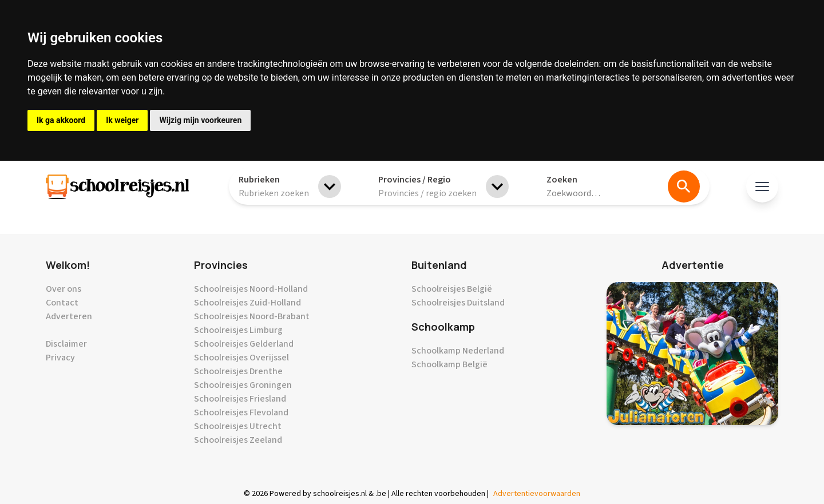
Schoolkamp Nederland (458, 351)
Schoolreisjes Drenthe (238, 371)
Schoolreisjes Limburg (238, 330)
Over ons (64, 289)
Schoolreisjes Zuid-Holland (247, 303)
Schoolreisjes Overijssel (241, 358)
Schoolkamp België (449, 364)
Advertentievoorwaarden (537, 494)
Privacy (60, 358)
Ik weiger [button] (122, 120)
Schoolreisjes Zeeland (238, 440)
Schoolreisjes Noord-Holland (251, 289)
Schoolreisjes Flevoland (241, 412)
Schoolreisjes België (452, 289)
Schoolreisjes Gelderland (244, 344)
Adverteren (69, 316)
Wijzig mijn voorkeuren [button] (200, 120)
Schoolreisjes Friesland (240, 399)
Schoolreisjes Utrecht (238, 426)
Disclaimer (66, 344)
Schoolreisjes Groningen (243, 385)
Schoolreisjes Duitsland (458, 303)
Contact (62, 303)
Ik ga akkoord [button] (61, 120)
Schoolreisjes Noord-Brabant (252, 316)
